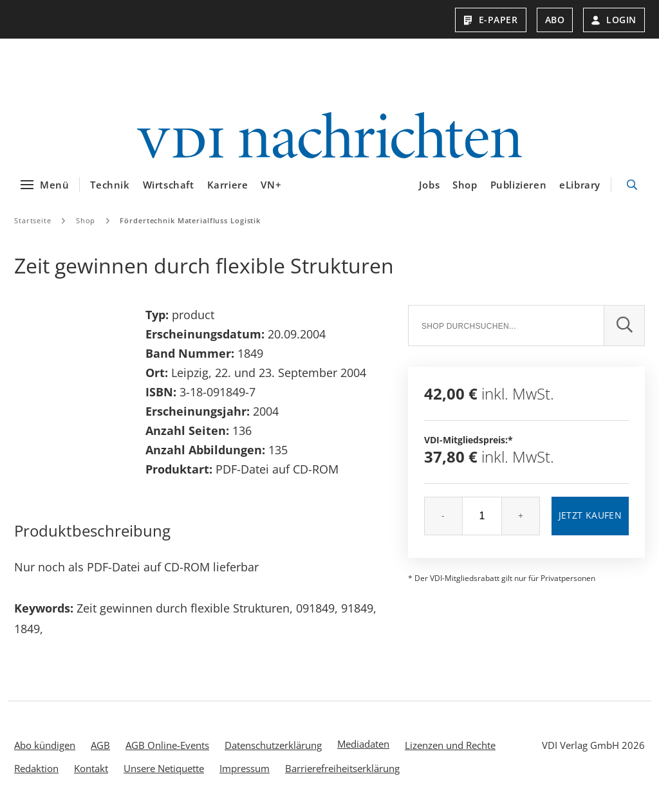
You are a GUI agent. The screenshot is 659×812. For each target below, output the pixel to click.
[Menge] (482, 516)
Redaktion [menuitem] (36, 768)
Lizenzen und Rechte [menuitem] (450, 745)
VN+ (271, 185)
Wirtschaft (169, 185)
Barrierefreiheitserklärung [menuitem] (342, 768)
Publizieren (519, 185)
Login (614, 20)
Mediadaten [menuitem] (363, 744)
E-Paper (491, 20)
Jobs (429, 185)
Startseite (33, 220)
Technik (110, 185)
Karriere (228, 185)
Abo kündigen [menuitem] (45, 745)
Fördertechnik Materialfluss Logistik (190, 220)
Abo (555, 20)
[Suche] (506, 326)
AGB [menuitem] (100, 745)
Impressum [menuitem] (245, 768)
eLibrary (580, 185)
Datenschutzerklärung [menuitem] (273, 745)
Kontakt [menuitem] (91, 768)
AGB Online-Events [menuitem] (167, 745)
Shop (465, 185)
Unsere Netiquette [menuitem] (164, 768)
